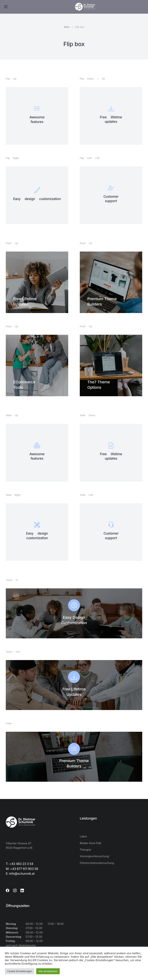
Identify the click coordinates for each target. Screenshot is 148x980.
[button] (6, 7)
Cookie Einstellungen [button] (20, 971)
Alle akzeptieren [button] (48, 971)
